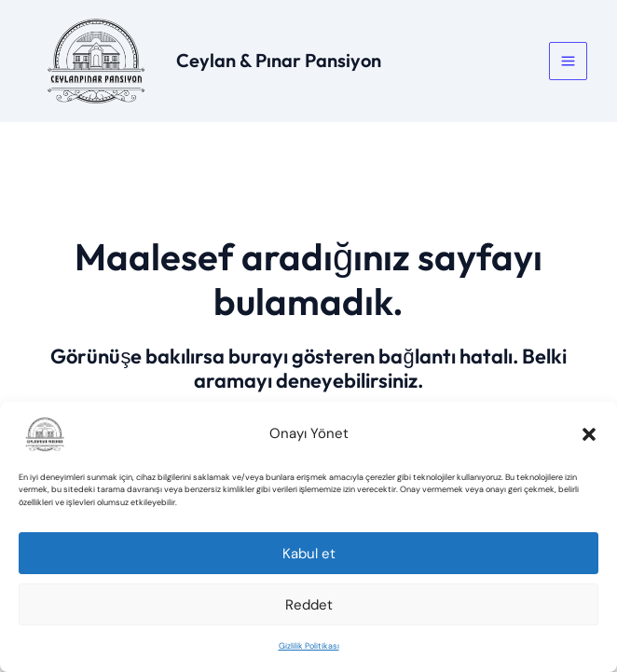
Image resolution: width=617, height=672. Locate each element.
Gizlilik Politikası (309, 646)
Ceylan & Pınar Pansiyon (279, 60)
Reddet (309, 605)
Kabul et (309, 554)
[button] (589, 434)
